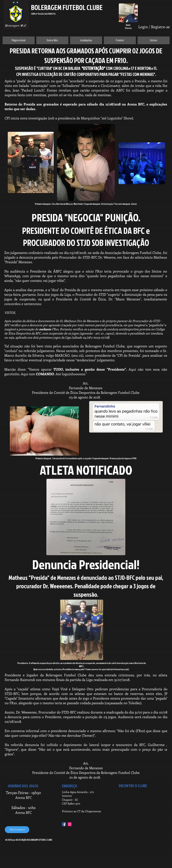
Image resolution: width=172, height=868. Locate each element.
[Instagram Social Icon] (70, 824)
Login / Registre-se (154, 27)
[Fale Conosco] (17, 830)
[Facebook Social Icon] (64, 824)
